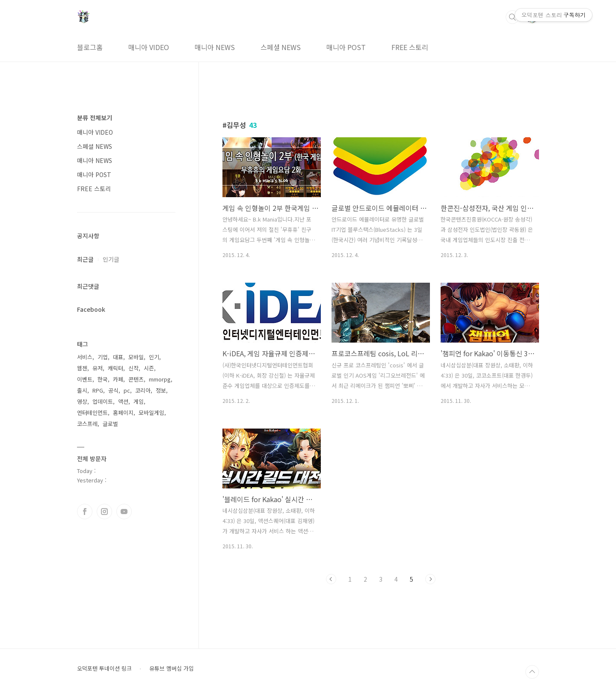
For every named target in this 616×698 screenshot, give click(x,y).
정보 (161, 390)
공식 (113, 390)
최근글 (85, 259)
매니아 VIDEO (149, 47)
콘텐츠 (136, 379)
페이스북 (85, 512)
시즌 (149, 368)
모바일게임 (151, 413)
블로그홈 (90, 47)
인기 (154, 357)
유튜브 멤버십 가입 (172, 668)
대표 (118, 357)
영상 (82, 401)
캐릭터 (115, 368)
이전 (331, 579)
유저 (98, 368)
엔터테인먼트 (92, 413)
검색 (512, 17)
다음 (430, 579)
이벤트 (85, 379)
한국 (103, 379)
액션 (123, 401)
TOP (532, 672)
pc (127, 390)
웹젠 (82, 368)
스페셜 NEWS (281, 47)
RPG (98, 390)
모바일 (136, 357)
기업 (103, 357)
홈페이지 (123, 413)
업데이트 (103, 401)
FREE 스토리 (410, 47)
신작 (133, 368)
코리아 (143, 390)
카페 (118, 379)
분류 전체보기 (95, 118)
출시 (82, 390)
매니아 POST (346, 47)
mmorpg (160, 379)
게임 (139, 401)
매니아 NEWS (215, 47)
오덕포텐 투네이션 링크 (104, 668)
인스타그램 (104, 512)
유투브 (124, 512)
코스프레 (87, 424)
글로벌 (110, 424)
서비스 (85, 357)
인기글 (111, 259)
